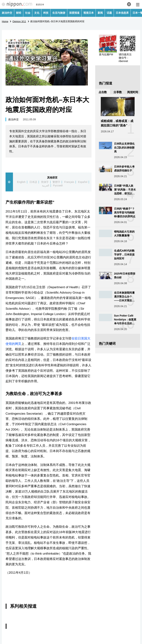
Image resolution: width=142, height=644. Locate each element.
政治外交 (7, 13)
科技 (46, 13)
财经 (19, 13)
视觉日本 (89, 13)
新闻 (100, 13)
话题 (109, 13)
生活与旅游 (59, 13)
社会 (28, 13)
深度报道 (74, 13)
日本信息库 (122, 13)
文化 (37, 13)
